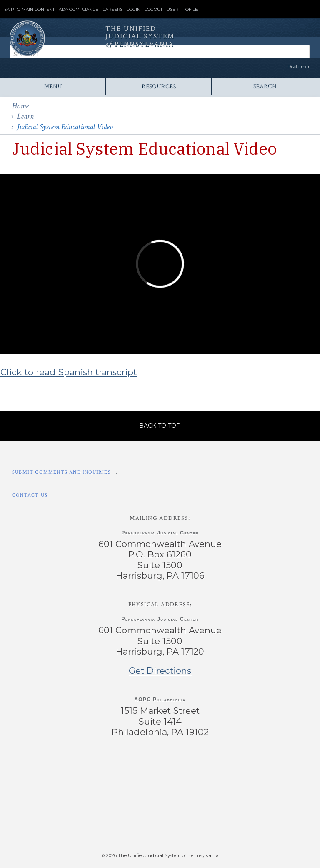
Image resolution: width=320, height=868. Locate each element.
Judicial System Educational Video (65, 127)
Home (20, 106)
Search (264, 86)
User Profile (182, 10)
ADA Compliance (79, 10)
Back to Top (160, 426)
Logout (154, 10)
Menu (53, 86)
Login (134, 10)
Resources (158, 86)
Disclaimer (299, 66)
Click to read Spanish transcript (69, 372)
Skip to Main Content (29, 10)
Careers (112, 10)
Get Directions (160, 671)
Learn (25, 117)
